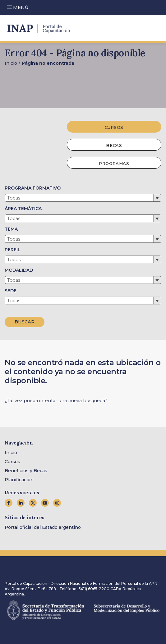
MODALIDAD (19, 270)
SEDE (11, 291)
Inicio (11, 63)
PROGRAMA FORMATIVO (33, 188)
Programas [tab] (114, 163)
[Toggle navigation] (9, 6)
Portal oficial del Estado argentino (43, 527)
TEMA (11, 229)
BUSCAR (25, 322)
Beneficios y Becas (26, 471)
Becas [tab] (114, 145)
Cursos (12, 462)
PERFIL (13, 250)
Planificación (19, 480)
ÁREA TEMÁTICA (23, 209)
